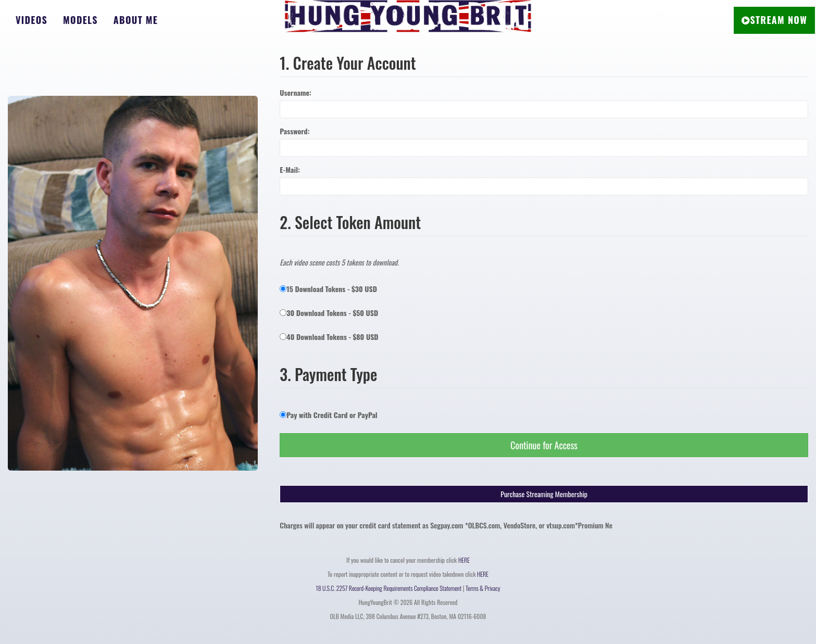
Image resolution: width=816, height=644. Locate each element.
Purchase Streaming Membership (544, 494)
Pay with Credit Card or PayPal (328, 415)
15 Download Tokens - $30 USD (328, 289)
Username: (296, 93)
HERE (464, 560)
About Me (136, 20)
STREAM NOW (774, 20)
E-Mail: (290, 170)
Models (80, 20)
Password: (294, 131)
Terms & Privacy (483, 588)
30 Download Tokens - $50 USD (329, 313)
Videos (32, 20)
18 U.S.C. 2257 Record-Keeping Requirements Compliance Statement (389, 588)
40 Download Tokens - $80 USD (329, 337)
